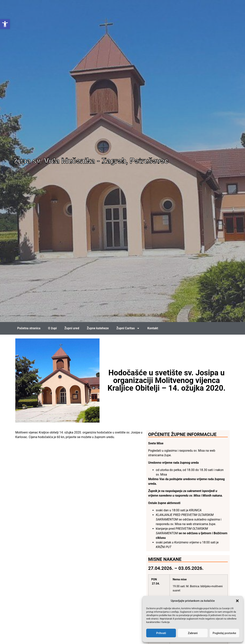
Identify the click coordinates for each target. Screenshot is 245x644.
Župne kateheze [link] (98, 328)
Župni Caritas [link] (128, 328)
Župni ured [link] (72, 328)
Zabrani (193, 633)
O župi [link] (52, 328)
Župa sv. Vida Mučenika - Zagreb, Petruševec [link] (91, 161)
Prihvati (161, 633)
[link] (5, 24)
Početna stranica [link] (29, 328)
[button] (237, 601)
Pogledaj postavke (224, 633)
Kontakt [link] (153, 328)
